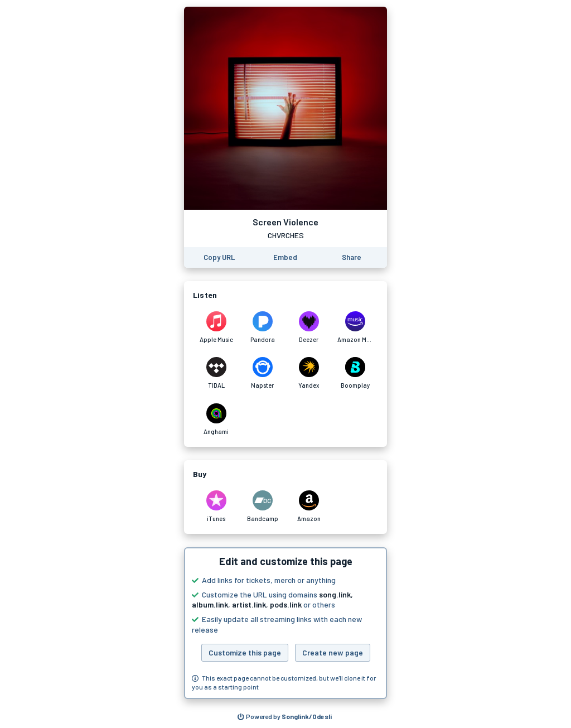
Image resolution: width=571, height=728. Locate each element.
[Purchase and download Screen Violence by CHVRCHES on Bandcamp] (262, 507)
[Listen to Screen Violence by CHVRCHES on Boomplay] (355, 373)
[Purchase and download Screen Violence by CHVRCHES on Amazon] (309, 507)
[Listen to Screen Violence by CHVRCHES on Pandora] (262, 327)
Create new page (333, 652)
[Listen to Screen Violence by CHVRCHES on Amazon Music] (355, 327)
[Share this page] (352, 257)
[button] (285, 623)
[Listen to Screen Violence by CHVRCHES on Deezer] (309, 327)
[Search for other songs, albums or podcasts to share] (285, 717)
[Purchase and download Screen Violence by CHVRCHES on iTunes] (216, 507)
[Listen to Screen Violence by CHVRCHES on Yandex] (309, 373)
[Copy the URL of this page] (219, 257)
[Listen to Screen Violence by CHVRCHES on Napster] (262, 373)
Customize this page (245, 652)
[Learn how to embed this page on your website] (285, 257)
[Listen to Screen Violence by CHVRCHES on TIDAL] (216, 373)
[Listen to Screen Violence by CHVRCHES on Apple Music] (216, 327)
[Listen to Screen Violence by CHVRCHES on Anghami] (216, 420)
